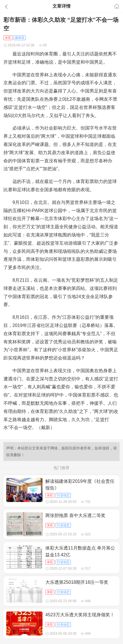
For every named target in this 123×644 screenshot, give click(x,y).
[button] (19, 7)
